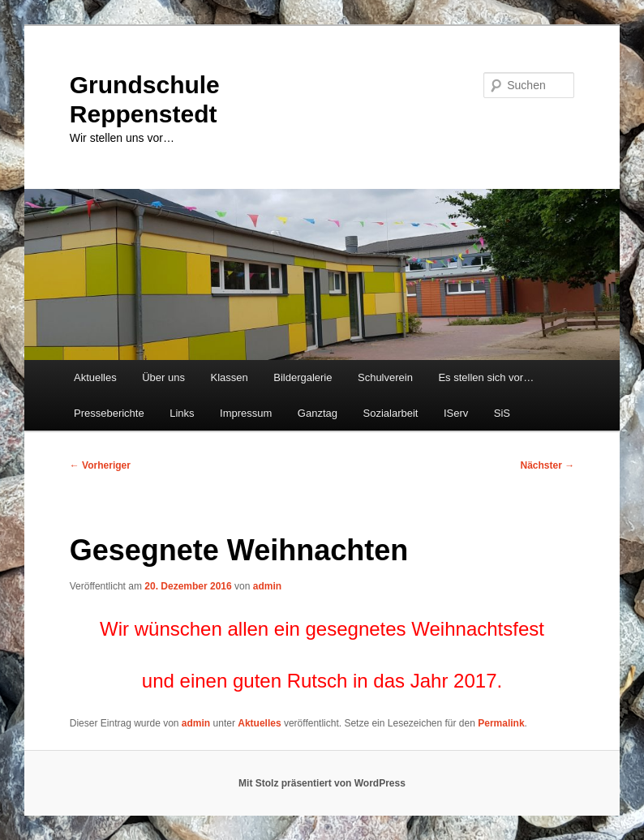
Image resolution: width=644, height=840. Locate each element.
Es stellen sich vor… (486, 377)
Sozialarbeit (391, 413)
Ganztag (318, 413)
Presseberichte (109, 413)
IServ (456, 413)
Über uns (163, 377)
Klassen (229, 377)
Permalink (501, 723)
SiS (502, 413)
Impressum (246, 413)
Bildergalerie (303, 377)
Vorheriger (100, 465)
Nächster (548, 465)
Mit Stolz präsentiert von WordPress (322, 783)
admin (267, 586)
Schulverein (385, 377)
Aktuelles (95, 377)
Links (182, 413)
